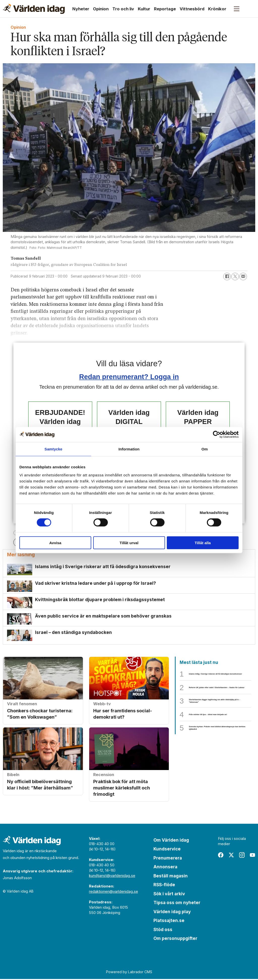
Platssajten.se (169, 922)
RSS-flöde (164, 886)
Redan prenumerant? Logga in (129, 377)
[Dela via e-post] (243, 277)
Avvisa (55, 543)
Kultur (144, 9)
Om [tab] (204, 449)
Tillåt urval (129, 543)
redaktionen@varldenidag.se (114, 892)
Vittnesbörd (192, 9)
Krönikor (217, 9)
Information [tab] (129, 449)
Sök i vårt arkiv (169, 895)
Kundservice (167, 850)
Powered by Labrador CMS (129, 973)
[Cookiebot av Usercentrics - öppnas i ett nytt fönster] (217, 435)
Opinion (101, 9)
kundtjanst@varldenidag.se (112, 876)
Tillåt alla (203, 543)
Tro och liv (123, 9)
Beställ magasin (171, 877)
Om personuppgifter (175, 939)
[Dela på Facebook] (227, 277)
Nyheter (81, 9)
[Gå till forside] (34, 9)
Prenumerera (168, 859)
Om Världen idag (171, 841)
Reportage (165, 9)
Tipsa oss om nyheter (177, 904)
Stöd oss (163, 930)
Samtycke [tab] (54, 449)
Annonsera (165, 868)
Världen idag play (172, 912)
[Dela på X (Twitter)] (235, 277)
